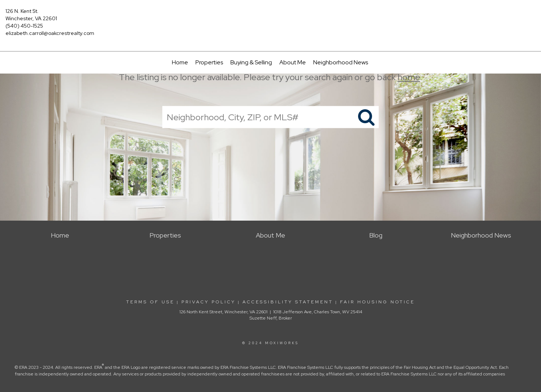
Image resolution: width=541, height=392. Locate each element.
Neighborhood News (341, 62)
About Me (293, 62)
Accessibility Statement (288, 302)
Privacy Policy (208, 302)
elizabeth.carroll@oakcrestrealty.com (50, 33)
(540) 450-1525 (24, 26)
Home (180, 62)
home (409, 77)
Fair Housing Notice (377, 302)
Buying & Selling (251, 62)
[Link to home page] (270, 17)
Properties (209, 62)
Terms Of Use (150, 302)
